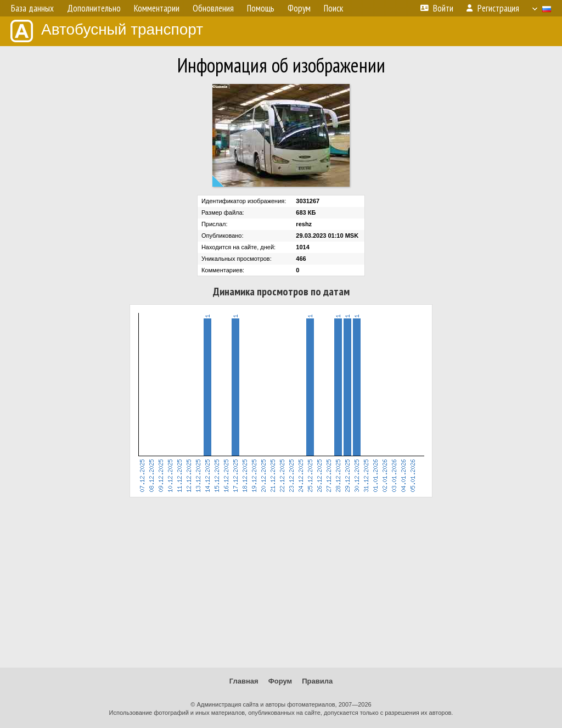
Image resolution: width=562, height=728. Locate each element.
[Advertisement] (281, 583)
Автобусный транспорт (107, 31)
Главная (244, 681)
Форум (280, 681)
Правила (317, 681)
